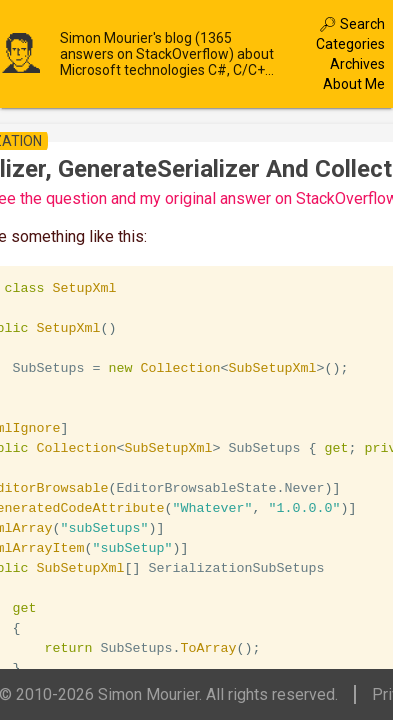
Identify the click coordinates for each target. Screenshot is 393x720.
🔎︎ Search (352, 24)
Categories (350, 44)
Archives (357, 64)
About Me (354, 84)
